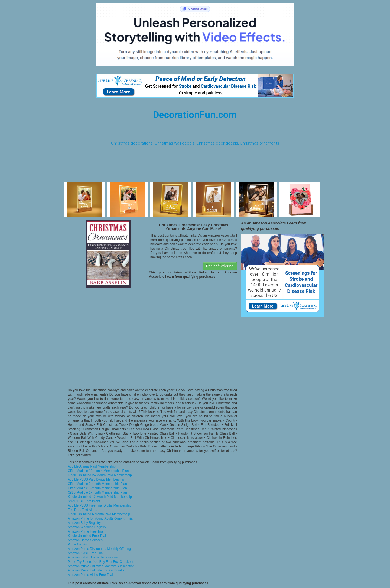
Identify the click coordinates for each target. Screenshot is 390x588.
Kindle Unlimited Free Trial (87, 536)
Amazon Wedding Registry (87, 527)
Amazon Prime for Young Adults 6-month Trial (100, 518)
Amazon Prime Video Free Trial (90, 575)
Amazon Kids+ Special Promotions (93, 557)
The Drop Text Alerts (82, 510)
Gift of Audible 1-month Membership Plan (97, 492)
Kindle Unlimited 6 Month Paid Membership (99, 514)
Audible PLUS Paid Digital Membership (96, 479)
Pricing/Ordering (220, 266)
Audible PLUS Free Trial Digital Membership (100, 505)
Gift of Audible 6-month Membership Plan (97, 488)
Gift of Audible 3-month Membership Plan (97, 484)
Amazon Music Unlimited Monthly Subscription (101, 566)
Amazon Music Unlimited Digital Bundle (96, 570)
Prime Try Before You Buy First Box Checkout (100, 562)
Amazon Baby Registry (84, 523)
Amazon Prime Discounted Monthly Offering (99, 549)
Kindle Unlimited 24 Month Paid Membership (100, 475)
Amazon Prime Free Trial (86, 531)
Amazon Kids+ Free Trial (86, 553)
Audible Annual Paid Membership (92, 466)
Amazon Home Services (85, 540)
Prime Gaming (78, 544)
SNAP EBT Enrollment (84, 501)
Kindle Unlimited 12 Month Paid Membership (100, 497)
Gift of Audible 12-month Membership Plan (98, 471)
